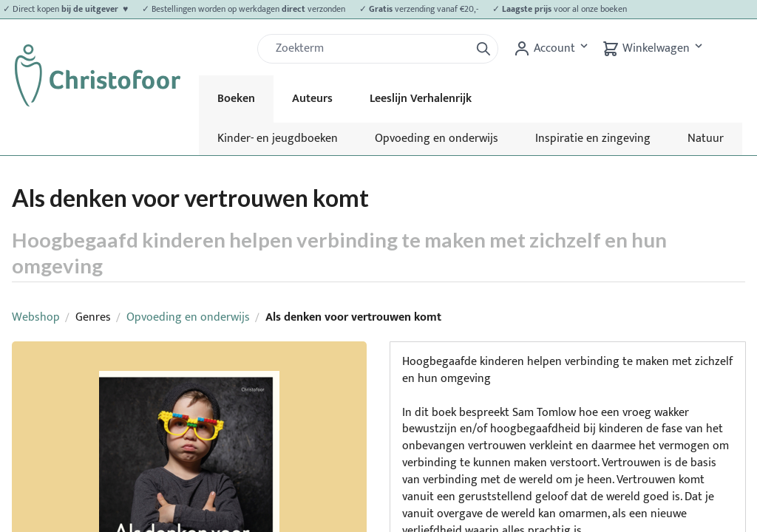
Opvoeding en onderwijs (437, 139)
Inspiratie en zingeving (593, 139)
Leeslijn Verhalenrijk (421, 99)
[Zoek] (370, 49)
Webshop (36, 317)
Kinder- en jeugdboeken (278, 139)
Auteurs (312, 99)
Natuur (706, 139)
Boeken (236, 99)
